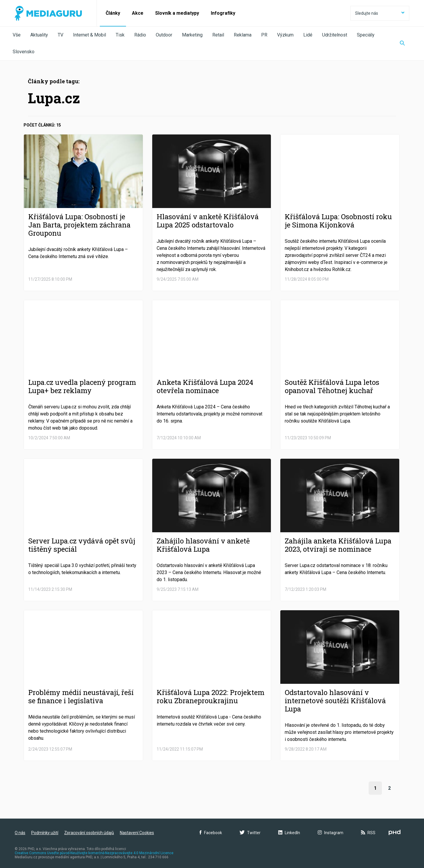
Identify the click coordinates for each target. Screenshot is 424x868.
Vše (17, 35)
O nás (20, 833)
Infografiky (223, 13)
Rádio (140, 35)
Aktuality (39, 35)
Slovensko (24, 52)
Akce (138, 13)
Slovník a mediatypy (177, 13)
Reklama (243, 35)
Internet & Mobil (90, 35)
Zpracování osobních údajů (89, 833)
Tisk (120, 35)
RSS (368, 833)
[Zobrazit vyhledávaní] (402, 44)
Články (113, 13)
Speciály (366, 35)
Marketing (192, 35)
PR (264, 35)
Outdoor (164, 35)
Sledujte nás (380, 13)
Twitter (250, 833)
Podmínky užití (45, 833)
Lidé (308, 35)
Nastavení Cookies (137, 833)
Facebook (211, 833)
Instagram (331, 833)
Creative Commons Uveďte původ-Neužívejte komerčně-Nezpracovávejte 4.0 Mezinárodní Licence (94, 853)
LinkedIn (289, 833)
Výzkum (285, 35)
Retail (218, 35)
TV (61, 35)
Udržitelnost (335, 35)
